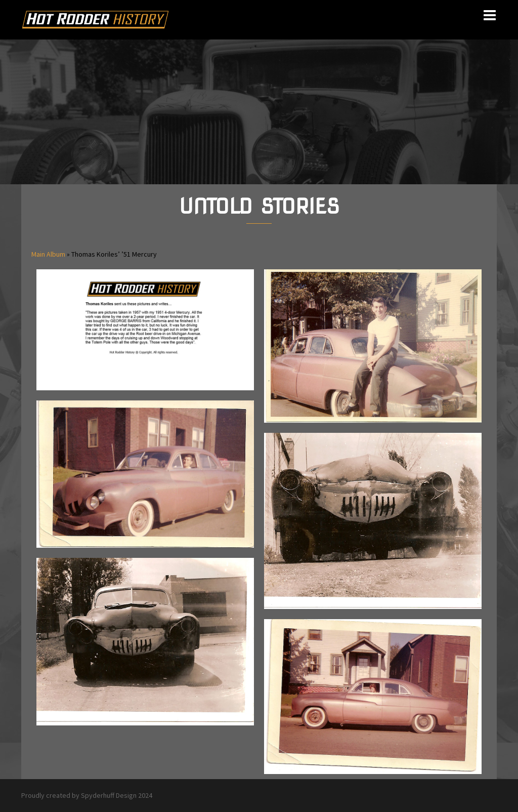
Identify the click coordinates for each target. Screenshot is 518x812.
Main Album (48, 254)
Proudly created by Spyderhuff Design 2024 (87, 795)
